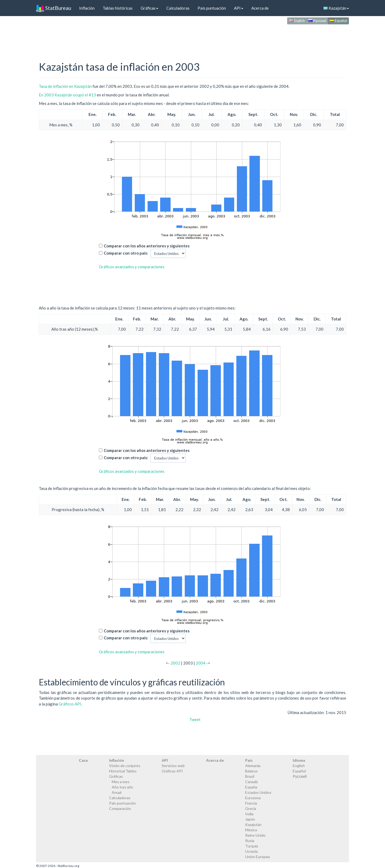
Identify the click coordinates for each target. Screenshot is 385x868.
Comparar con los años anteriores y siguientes (147, 246)
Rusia (250, 841)
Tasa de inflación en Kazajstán (65, 86)
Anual (117, 792)
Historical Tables (123, 771)
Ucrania (251, 851)
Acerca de (260, 8)
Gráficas (149, 8)
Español (338, 21)
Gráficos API (70, 704)
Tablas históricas (118, 8)
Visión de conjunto (125, 766)
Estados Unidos (258, 792)
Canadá (251, 782)
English (297, 21)
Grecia (251, 808)
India (249, 814)
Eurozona (253, 798)
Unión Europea (257, 857)
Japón (250, 819)
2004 (201, 663)
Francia (251, 803)
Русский (317, 21)
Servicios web (173, 766)
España (251, 787)
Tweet (195, 719)
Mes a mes (121, 782)
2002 (175, 663)
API (239, 8)
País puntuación (212, 8)
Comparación (120, 808)
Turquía (252, 846)
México (251, 830)
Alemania (253, 766)
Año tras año (122, 787)
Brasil (250, 776)
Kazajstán (336, 8)
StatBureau (54, 8)
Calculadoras (178, 8)
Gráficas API (172, 771)
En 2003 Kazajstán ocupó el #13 (67, 95)
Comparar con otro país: (126, 253)
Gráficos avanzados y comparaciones (132, 267)
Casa (83, 760)
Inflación (87, 8)
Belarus (251, 771)
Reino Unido (255, 835)
